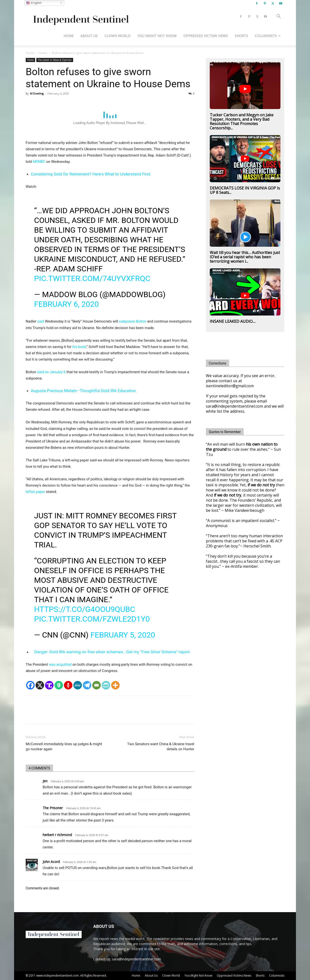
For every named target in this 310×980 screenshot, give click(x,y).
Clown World (117, 36)
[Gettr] (68, 685)
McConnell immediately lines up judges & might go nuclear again (64, 747)
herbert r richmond (57, 835)
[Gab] (59, 685)
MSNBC (39, 162)
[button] (279, 17)
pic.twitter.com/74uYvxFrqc (92, 278)
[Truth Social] (49, 685)
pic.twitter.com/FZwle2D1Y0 (92, 619)
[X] (40, 685)
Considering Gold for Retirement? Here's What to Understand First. (91, 174)
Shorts (241, 36)
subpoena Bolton (133, 321)
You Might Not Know (157, 36)
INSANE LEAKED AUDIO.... (233, 321)
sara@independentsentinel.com (136, 959)
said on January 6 (51, 372)
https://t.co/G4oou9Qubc (85, 609)
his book (79, 347)
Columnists (268, 36)
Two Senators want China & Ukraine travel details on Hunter (161, 747)
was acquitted (60, 664)
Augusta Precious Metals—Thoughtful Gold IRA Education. (84, 391)
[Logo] (80, 17)
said (41, 321)
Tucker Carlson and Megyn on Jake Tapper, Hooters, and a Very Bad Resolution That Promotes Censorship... (242, 121)
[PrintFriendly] (106, 685)
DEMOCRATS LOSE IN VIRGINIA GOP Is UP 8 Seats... (245, 190)
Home (69, 36)
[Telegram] (87, 685)
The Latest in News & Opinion (55, 60)
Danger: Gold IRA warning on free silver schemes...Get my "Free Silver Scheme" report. (112, 652)
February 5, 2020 (123, 635)
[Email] (97, 685)
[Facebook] (30, 685)
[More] (115, 685)
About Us (89, 36)
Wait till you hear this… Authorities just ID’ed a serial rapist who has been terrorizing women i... (245, 257)
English (34, 3)
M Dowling (37, 93)
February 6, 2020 (66, 304)
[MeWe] (78, 685)
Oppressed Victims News (206, 36)
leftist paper (35, 492)
